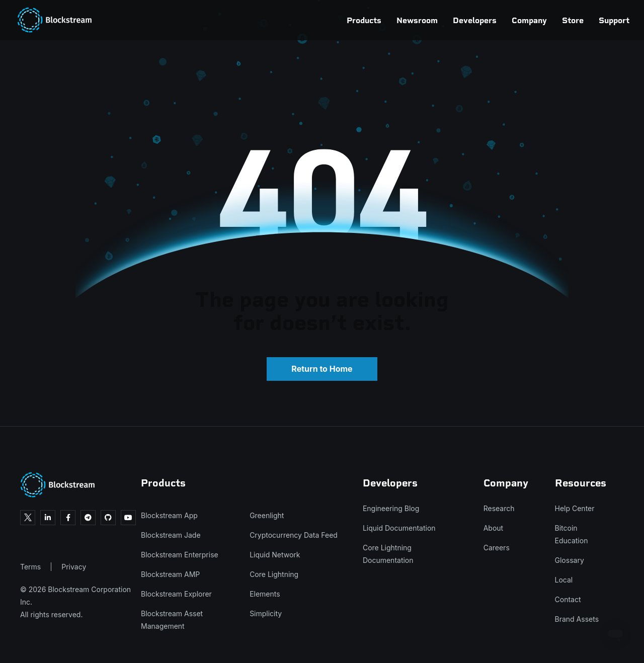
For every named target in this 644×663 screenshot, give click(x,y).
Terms (30, 567)
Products (321, 20)
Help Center (575, 508)
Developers (431, 20)
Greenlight (267, 515)
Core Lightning (274, 574)
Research (499, 508)
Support (571, 20)
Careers (497, 548)
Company (486, 20)
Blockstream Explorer (176, 594)
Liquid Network (275, 555)
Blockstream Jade (171, 535)
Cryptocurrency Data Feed (294, 535)
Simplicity (266, 613)
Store (530, 20)
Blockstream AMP (170, 574)
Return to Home (322, 369)
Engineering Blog (391, 508)
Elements (265, 594)
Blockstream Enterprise (180, 555)
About (493, 528)
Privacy (74, 567)
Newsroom (374, 20)
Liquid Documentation (399, 528)
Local (564, 580)
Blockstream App (169, 515)
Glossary (570, 560)
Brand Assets (577, 619)
